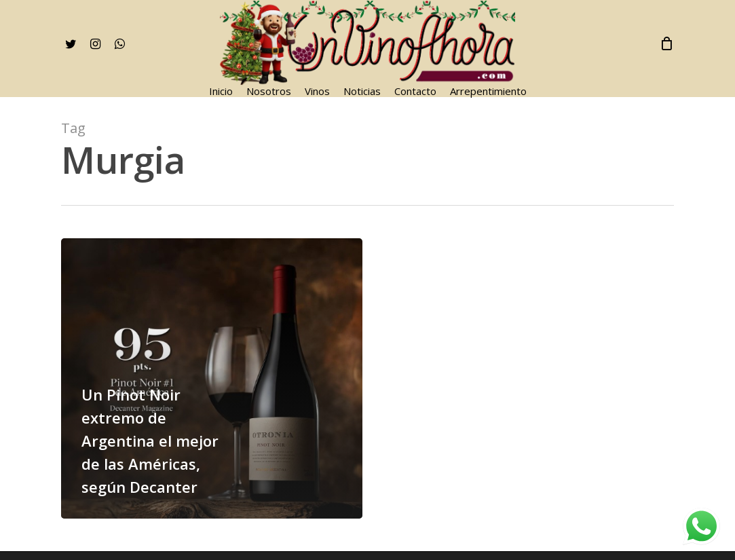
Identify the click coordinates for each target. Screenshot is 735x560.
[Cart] (666, 43)
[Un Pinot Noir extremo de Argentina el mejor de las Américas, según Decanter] (212, 378)
